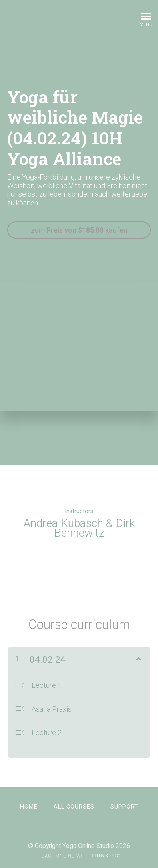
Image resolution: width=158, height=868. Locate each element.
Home (29, 807)
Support (124, 807)
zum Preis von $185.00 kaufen (79, 230)
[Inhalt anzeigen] (138, 658)
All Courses (74, 807)
